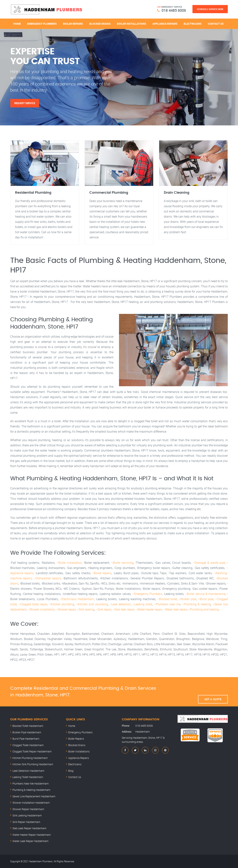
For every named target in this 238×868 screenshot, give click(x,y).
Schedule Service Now (210, 9)
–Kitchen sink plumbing (92, 604)
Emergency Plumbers (42, 24)
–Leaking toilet (142, 604)
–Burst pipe (206, 599)
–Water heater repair (149, 609)
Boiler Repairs (73, 24)
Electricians (193, 24)
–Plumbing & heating (196, 604)
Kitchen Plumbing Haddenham (30, 758)
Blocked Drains (100, 24)
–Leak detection (120, 604)
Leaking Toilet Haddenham (28, 777)
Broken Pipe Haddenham (27, 732)
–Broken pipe (188, 599)
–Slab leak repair (123, 609)
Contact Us (216, 24)
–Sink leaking (86, 609)
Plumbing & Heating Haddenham (31, 790)
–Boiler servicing (122, 563)
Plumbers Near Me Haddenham (30, 784)
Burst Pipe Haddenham (26, 739)
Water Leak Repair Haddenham (30, 841)
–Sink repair (103, 609)
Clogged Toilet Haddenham (28, 745)
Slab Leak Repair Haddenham (29, 828)
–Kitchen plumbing (62, 604)
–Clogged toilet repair (33, 604)
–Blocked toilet (167, 599)
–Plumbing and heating (204, 609)
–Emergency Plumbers (147, 594)
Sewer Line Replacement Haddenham (34, 796)
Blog (71, 771)
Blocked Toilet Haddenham (28, 726)
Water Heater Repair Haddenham (32, 835)
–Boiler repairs (102, 573)
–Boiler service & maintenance (205, 594)
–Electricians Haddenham (77, 599)
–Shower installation (41, 609)
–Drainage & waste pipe (209, 563)
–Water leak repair (175, 609)
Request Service (25, 103)
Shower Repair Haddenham (28, 809)
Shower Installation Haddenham (31, 803)
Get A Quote (213, 692)
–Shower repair (66, 609)
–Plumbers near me (167, 604)
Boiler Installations (132, 24)
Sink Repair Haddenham (26, 822)
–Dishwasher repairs (47, 578)
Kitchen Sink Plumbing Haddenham (33, 764)
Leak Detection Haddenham (28, 771)
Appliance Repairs (165, 24)
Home (17, 24)
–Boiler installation (69, 563)
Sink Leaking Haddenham (27, 815)
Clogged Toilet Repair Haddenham (32, 751)
